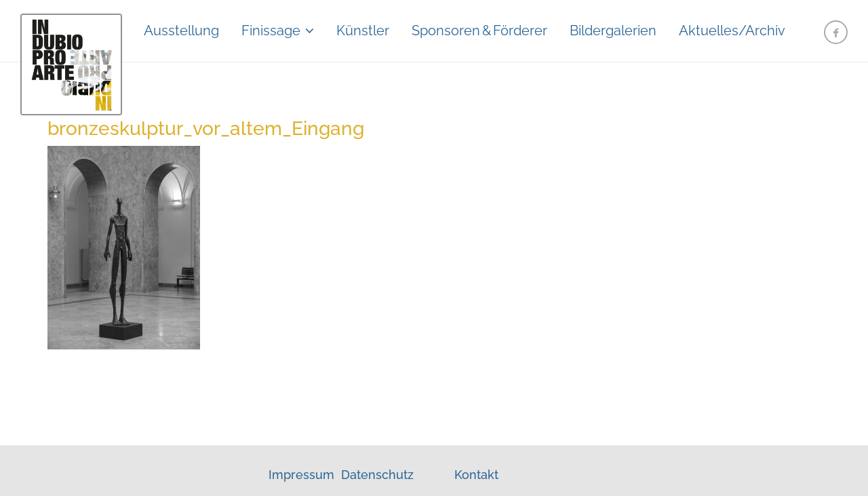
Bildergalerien (613, 31)
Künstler (363, 31)
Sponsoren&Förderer (479, 31)
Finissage (271, 31)
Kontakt (476, 475)
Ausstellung (181, 31)
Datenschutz (377, 475)
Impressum (303, 475)
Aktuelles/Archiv (732, 31)
